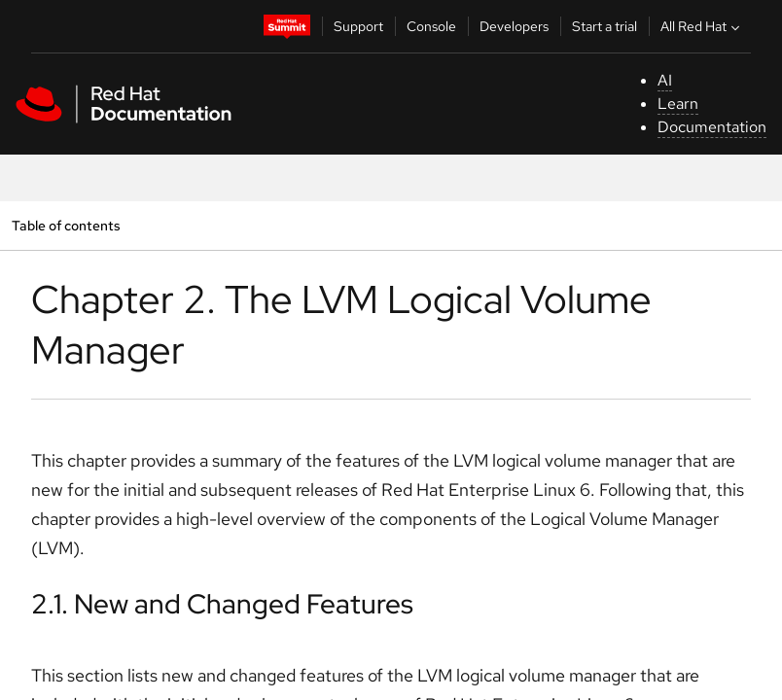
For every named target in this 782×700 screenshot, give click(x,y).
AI (665, 80)
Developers (514, 26)
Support (358, 26)
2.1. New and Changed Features (222, 604)
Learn (678, 104)
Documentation (712, 127)
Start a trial (604, 26)
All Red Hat (702, 26)
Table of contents (66, 225)
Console (431, 26)
